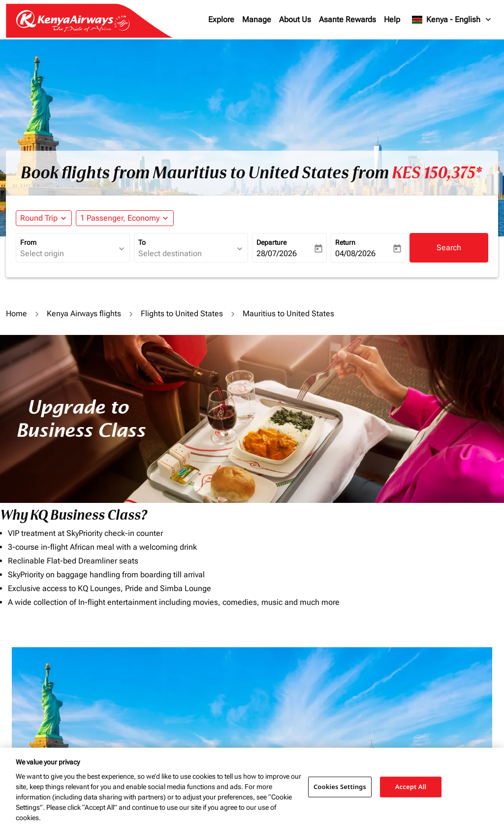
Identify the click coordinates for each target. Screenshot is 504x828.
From (28, 242)
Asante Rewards (347, 19)
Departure (271, 242)
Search (449, 248)
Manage (257, 19)
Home (16, 314)
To (142, 242)
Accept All (411, 787)
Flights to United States (182, 314)
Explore (221, 19)
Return (345, 242)
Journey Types (403, 685)
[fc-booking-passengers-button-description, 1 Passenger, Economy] (120, 218)
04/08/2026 (355, 253)
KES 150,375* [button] (437, 173)
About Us (295, 19)
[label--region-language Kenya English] (452, 20)
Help (392, 19)
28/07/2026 (277, 253)
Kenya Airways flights (84, 314)
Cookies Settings (340, 787)
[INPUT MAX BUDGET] (322, 707)
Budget (267, 685)
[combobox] (68, 254)
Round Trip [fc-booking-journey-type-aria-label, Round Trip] (39, 218)
